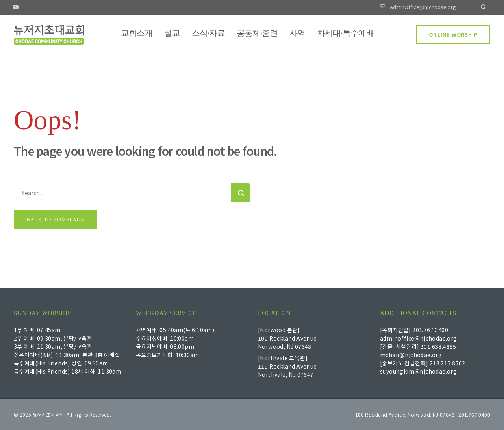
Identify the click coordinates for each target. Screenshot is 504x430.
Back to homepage (55, 219)
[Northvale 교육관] (283, 358)
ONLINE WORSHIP (453, 34)
